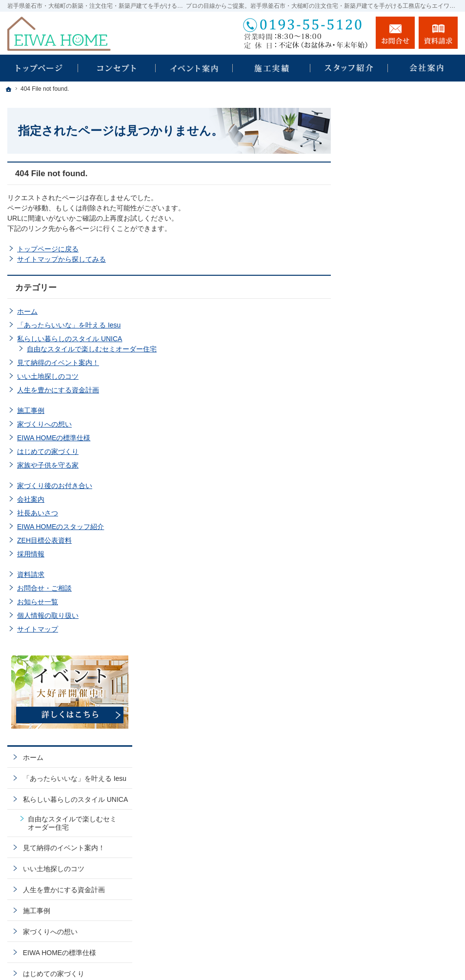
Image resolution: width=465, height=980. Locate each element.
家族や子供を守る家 (48, 465)
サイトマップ (38, 629)
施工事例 (31, 410)
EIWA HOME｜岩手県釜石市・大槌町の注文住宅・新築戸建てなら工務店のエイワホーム (288, 961)
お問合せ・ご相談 (44, 588)
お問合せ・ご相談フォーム (399, 893)
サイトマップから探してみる (61, 259)
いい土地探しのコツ (48, 376)
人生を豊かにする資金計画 (58, 390)
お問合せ (395, 33)
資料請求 (31, 574)
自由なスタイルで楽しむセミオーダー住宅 (92, 349)
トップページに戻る (48, 249)
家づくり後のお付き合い (55, 486)
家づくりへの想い (44, 424)
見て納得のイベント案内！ (58, 363)
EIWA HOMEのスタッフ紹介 (61, 527)
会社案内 (31, 499)
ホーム (27, 311)
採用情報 (31, 554)
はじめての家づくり (48, 451)
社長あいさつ (38, 513)
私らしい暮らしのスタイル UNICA (70, 339)
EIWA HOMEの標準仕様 (54, 438)
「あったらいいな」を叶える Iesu (69, 325)
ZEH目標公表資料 (44, 540)
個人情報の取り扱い (48, 615)
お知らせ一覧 (38, 602)
